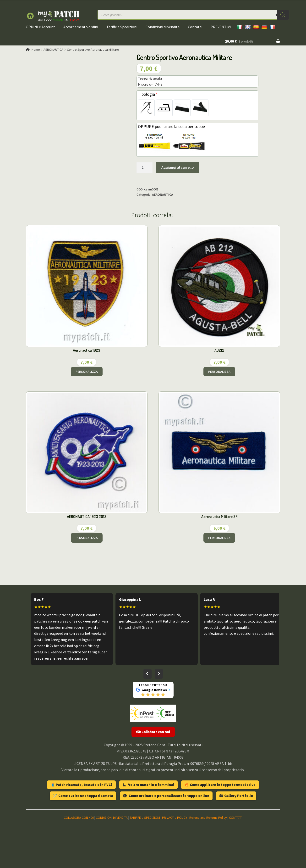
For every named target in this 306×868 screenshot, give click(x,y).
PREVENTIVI (221, 27)
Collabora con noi (153, 732)
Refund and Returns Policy (208, 818)
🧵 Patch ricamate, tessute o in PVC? (81, 785)
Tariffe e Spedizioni (122, 27)
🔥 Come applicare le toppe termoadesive (220, 785)
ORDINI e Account (40, 27)
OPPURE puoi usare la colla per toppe (171, 126)
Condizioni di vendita (163, 27)
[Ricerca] (283, 15)
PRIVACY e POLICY (175, 818)
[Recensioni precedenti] (148, 674)
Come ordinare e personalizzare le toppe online (166, 796)
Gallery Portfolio (236, 796)
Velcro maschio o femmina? (148, 785)
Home (36, 50)
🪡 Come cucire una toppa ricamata (83, 796)
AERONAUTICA (53, 50)
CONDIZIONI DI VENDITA (112, 818)
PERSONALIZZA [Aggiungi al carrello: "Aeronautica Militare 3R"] (219, 538)
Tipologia (148, 94)
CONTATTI (236, 818)
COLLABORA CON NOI (79, 818)
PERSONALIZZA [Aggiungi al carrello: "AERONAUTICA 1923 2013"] (87, 538)
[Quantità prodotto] (145, 167)
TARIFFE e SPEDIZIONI (145, 818)
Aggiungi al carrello (178, 167)
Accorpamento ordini (81, 27)
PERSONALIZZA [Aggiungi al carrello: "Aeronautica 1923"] (87, 372)
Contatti (195, 27)
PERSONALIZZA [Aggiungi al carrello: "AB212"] (219, 372)
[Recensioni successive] (159, 674)
